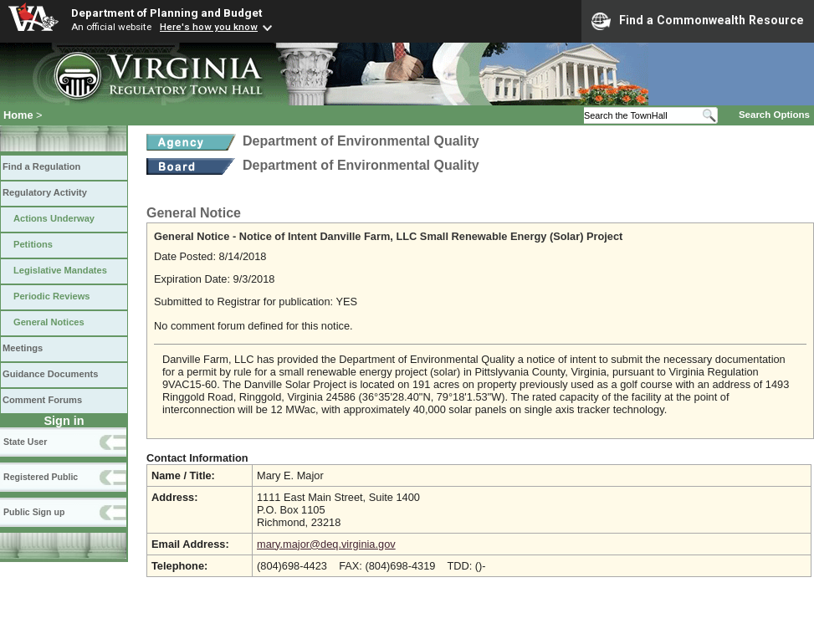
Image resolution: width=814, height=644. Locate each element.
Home (18, 115)
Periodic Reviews (52, 296)
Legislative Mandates (60, 270)
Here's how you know (209, 27)
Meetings (23, 348)
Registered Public (41, 477)
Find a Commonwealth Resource (698, 21)
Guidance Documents (50, 374)
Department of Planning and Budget (166, 13)
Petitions (33, 244)
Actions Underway (54, 218)
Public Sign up (34, 512)
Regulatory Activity (45, 192)
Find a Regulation (41, 166)
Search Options (774, 115)
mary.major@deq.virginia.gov (326, 544)
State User (25, 442)
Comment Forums (42, 400)
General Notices (49, 322)
